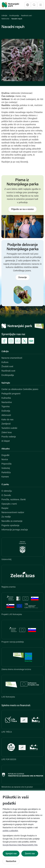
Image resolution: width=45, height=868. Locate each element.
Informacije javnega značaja (15, 530)
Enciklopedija (14, 16)
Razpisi (5, 508)
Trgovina (6, 407)
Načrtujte (6, 383)
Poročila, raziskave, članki (14, 500)
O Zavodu (6, 495)
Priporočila (6, 464)
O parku (5, 485)
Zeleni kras (7, 433)
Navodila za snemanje (12, 521)
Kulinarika (6, 398)
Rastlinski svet (26, 16)
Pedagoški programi (11, 394)
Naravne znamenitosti (12, 358)
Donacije (23, 278)
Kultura (5, 362)
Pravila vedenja (9, 437)
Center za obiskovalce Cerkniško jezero (20, 389)
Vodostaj (6, 468)
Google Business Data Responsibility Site (20, 845)
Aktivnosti (6, 415)
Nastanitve (7, 402)
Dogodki (5, 455)
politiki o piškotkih (10, 831)
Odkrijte (4, 16)
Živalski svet (7, 367)
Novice (5, 460)
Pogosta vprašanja (10, 526)
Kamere (5, 477)
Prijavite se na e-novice (22, 209)
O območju (7, 491)
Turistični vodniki (9, 428)
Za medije (6, 517)
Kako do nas (7, 420)
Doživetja (6, 411)
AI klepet (6, 441)
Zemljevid (6, 424)
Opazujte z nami (9, 504)
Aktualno (6, 449)
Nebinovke (5, 19)
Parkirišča (6, 473)
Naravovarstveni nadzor (13, 513)
